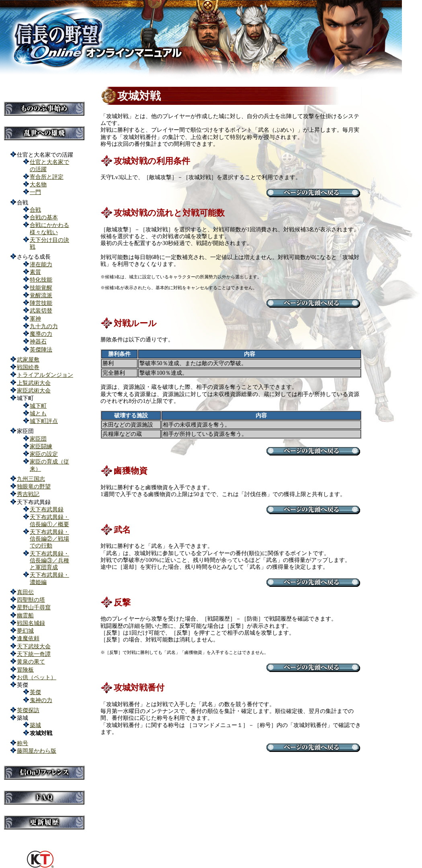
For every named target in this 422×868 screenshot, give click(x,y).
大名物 (38, 184)
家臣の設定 (44, 454)
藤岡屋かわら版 (37, 751)
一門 (35, 192)
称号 (23, 743)
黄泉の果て (31, 662)
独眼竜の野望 (34, 486)
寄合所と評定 (47, 177)
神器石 (38, 341)
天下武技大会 (34, 646)
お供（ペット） (37, 677)
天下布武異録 (47, 509)
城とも (38, 413)
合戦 (35, 210)
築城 (35, 725)
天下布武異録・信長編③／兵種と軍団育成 (49, 561)
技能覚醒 (41, 288)
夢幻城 (25, 631)
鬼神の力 (41, 700)
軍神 (35, 319)
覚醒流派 (41, 295)
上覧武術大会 (34, 383)
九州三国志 (31, 479)
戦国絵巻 (28, 367)
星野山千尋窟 (34, 607)
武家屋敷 (28, 359)
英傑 (35, 692)
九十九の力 (44, 326)
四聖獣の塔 (31, 600)
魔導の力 (41, 334)
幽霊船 (25, 615)
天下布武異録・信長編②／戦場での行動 (49, 539)
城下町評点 (44, 421)
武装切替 (41, 310)
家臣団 (38, 439)
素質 (35, 272)
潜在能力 (41, 264)
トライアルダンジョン (45, 375)
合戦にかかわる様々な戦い (49, 228)
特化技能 (41, 280)
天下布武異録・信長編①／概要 (49, 520)
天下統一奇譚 (34, 654)
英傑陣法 (41, 349)
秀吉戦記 (28, 494)
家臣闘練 (41, 446)
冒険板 (25, 670)
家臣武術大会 (34, 390)
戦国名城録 (31, 623)
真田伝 (25, 592)
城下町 (38, 406)
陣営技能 (41, 303)
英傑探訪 (28, 710)
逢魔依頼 (28, 638)
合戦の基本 (44, 217)
